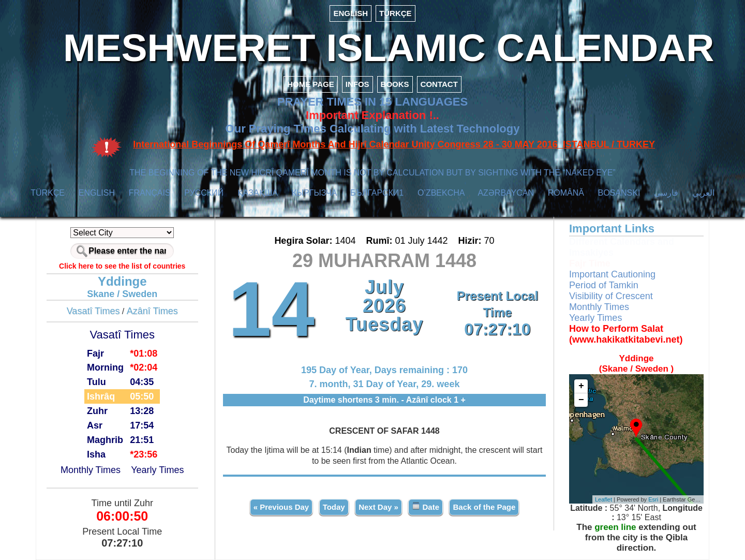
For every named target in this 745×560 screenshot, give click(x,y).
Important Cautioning (612, 274)
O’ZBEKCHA (441, 193)
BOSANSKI (619, 193)
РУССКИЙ (204, 193)
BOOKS (395, 84)
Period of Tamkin (604, 285)
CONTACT (439, 84)
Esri (653, 499)
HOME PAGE (311, 84)
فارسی (666, 193)
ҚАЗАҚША (258, 193)
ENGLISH (351, 13)
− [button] (581, 400)
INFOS (357, 84)
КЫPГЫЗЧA (314, 193)
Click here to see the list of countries (122, 266)
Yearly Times (157, 470)
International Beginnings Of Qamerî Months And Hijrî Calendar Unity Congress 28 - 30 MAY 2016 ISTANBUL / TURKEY (394, 144)
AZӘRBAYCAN (506, 193)
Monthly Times (91, 470)
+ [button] (581, 386)
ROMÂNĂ (566, 193)
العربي (703, 193)
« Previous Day (281, 507)
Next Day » (378, 507)
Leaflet (604, 499)
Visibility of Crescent (611, 296)
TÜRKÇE (396, 13)
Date (426, 506)
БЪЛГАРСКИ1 (377, 193)
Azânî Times (152, 311)
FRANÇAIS (150, 193)
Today (334, 507)
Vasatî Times (93, 311)
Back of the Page (484, 507)
